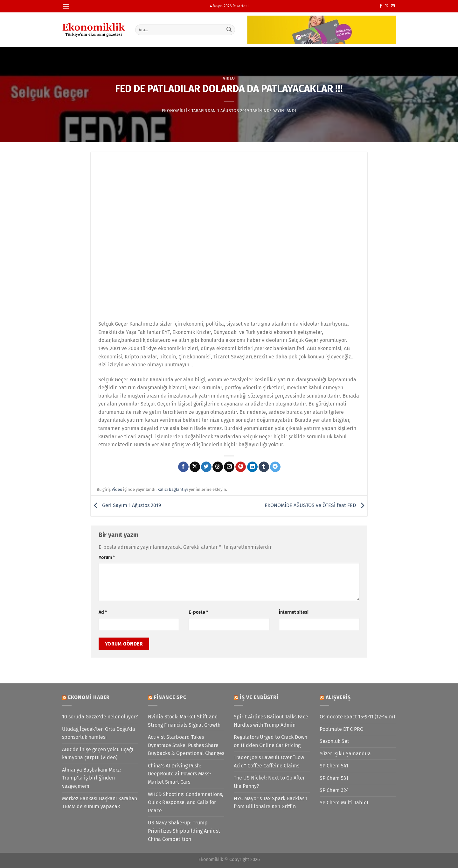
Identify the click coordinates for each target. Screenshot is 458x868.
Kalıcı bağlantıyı (173, 489)
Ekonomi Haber (89, 697)
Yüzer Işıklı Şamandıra (345, 754)
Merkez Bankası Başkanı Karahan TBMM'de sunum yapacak (100, 803)
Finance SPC (170, 697)
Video (229, 78)
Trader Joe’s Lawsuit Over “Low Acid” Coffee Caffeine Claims (269, 762)
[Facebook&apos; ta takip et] (381, 6)
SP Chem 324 (334, 790)
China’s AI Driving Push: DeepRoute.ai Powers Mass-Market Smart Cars (180, 774)
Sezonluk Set (334, 741)
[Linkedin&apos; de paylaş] (252, 467)
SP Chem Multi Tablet (344, 803)
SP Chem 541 (334, 766)
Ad (103, 612)
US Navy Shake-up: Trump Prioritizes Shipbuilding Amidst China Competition (184, 831)
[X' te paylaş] (195, 467)
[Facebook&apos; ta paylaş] (183, 467)
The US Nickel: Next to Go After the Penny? (269, 782)
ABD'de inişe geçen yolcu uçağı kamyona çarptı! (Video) (98, 754)
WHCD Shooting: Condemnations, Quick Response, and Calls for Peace (186, 802)
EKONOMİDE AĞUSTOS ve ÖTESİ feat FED (316, 506)
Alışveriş (338, 697)
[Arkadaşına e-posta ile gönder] (229, 467)
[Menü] (66, 6)
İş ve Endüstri (259, 697)
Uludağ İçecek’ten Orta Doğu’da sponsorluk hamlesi (99, 733)
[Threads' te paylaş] (218, 467)
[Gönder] (229, 30)
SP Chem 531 (334, 778)
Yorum (107, 557)
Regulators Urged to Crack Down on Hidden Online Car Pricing (271, 741)
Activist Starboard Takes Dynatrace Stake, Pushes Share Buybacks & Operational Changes (186, 745)
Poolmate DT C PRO (342, 729)
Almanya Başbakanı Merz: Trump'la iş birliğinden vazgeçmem (91, 778)
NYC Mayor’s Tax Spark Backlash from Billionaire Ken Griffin (271, 803)
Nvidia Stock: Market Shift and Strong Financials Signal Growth (184, 721)
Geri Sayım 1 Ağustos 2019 (126, 506)
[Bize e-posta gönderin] (393, 6)
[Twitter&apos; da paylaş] (206, 467)
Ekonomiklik (176, 111)
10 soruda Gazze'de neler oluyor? (100, 717)
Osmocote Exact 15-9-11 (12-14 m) (357, 717)
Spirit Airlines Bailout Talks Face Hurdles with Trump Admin (271, 721)
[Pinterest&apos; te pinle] (241, 467)
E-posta (198, 612)
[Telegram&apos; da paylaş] (275, 467)
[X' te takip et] (387, 6)
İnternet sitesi (294, 612)
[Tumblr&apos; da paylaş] (264, 467)
